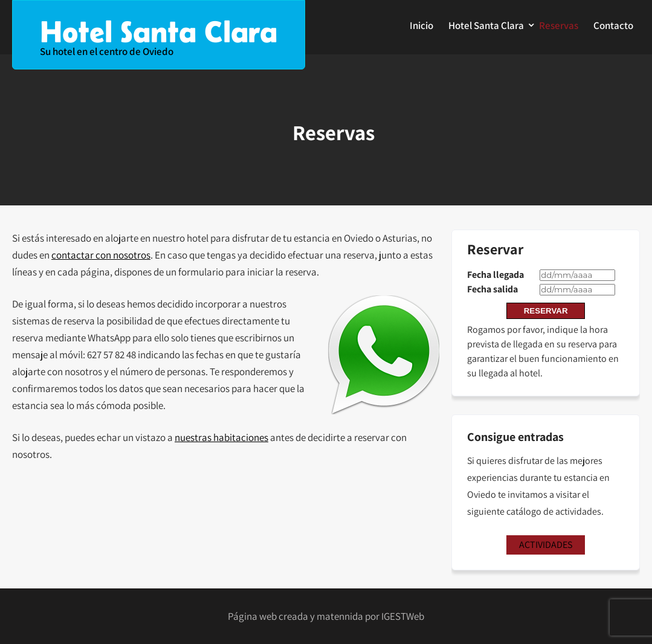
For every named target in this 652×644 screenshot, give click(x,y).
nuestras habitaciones (221, 437)
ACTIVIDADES (546, 545)
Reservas (559, 25)
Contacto (613, 25)
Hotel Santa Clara (486, 25)
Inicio (421, 25)
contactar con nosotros (101, 255)
